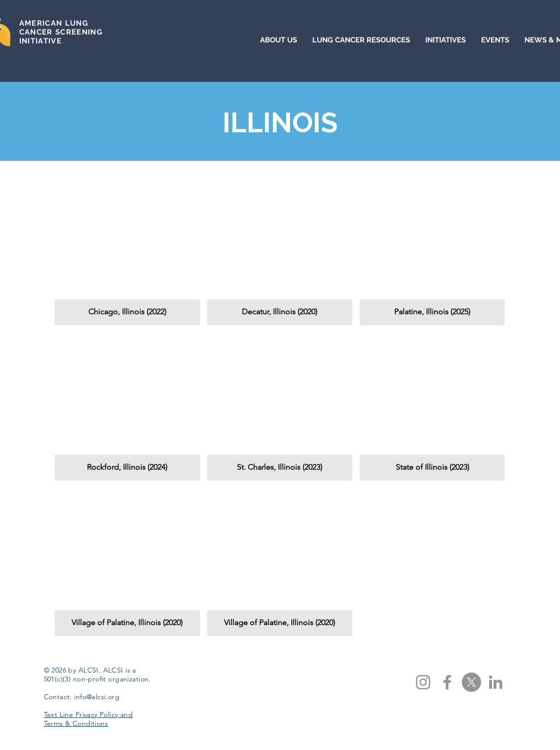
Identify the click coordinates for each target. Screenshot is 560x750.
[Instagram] (423, 682)
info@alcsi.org (97, 697)
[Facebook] (447, 682)
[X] (471, 682)
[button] (127, 251)
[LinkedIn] (496, 682)
